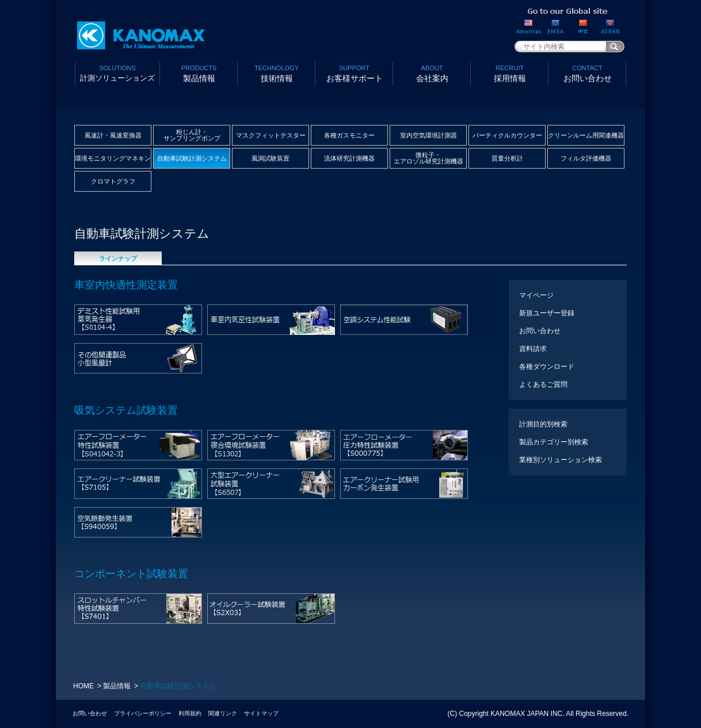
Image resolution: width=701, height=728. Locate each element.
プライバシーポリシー (143, 713)
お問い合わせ (587, 73)
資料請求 (533, 349)
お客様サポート (354, 73)
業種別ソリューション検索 (561, 460)
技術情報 (277, 73)
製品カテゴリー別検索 (554, 442)
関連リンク (223, 713)
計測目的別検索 (543, 424)
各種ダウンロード (547, 367)
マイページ (536, 295)
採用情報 (510, 73)
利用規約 (190, 713)
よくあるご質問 (543, 384)
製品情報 (199, 73)
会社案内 (432, 73)
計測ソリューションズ (117, 73)
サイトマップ (261, 713)
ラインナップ (118, 258)
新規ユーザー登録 (547, 313)
